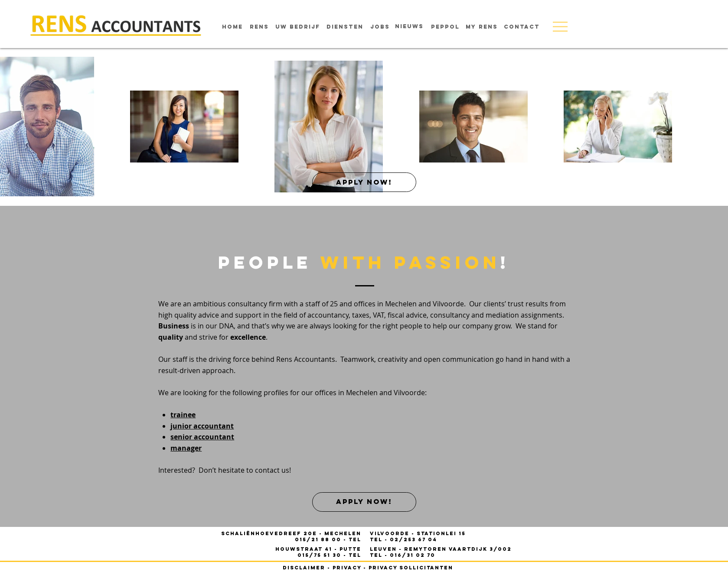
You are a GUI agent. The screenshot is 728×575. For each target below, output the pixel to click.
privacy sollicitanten (411, 568)
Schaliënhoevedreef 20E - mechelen (291, 533)
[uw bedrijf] (298, 27)
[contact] (522, 27)
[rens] (259, 27)
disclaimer (304, 568)
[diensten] (345, 27)
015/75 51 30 (320, 555)
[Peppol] (445, 27)
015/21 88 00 (319, 539)
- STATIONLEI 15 (418, 533)
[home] (232, 27)
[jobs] (380, 27)
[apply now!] (364, 182)
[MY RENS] (482, 27)
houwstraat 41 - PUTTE (318, 549)
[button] (560, 27)
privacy (347, 568)
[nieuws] (409, 26)
